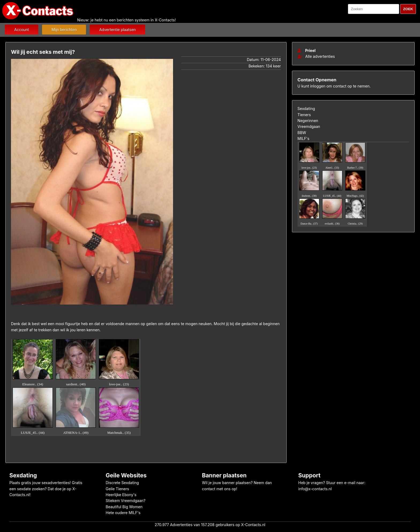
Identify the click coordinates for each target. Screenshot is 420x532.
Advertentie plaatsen (117, 30)
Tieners (304, 115)
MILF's (303, 138)
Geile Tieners (117, 489)
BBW (302, 133)
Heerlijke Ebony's (121, 495)
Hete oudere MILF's (123, 513)
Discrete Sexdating (122, 483)
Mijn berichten (64, 30)
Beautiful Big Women (124, 507)
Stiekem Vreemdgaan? (126, 501)
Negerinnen (308, 121)
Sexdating (306, 109)
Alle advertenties (316, 56)
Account (22, 30)
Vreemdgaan (309, 126)
